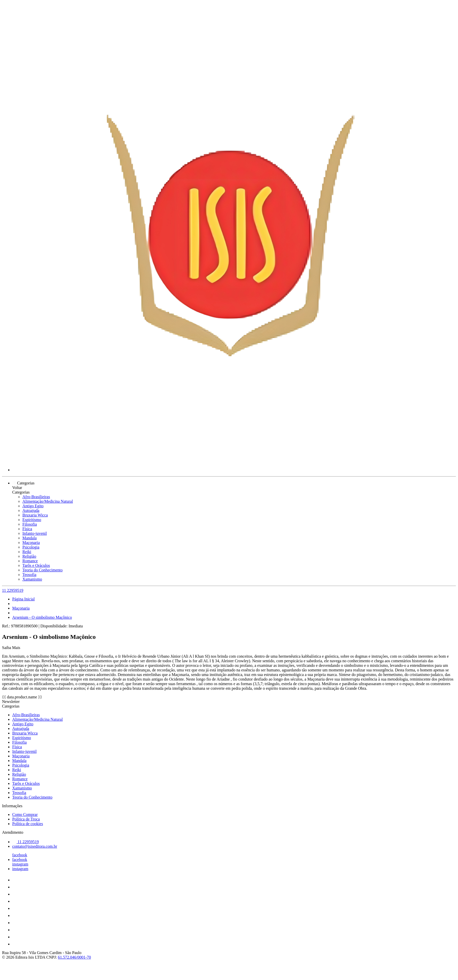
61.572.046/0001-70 (75, 957)
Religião (29, 556)
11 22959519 (13, 590)
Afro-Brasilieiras (36, 497)
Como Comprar (25, 815)
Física (27, 529)
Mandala (30, 538)
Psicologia (31, 547)
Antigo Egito (33, 506)
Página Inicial (23, 599)
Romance (30, 561)
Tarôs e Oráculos (36, 565)
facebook (20, 855)
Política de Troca (26, 819)
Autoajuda (31, 510)
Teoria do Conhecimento (42, 570)
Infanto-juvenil (35, 533)
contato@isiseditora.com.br (35, 846)
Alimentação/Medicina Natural (48, 501)
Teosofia (29, 575)
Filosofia (30, 524)
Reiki (27, 552)
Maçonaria (31, 543)
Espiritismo (32, 520)
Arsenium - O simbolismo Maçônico (42, 617)
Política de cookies (28, 824)
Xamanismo (32, 579)
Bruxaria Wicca (35, 515)
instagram (20, 864)
